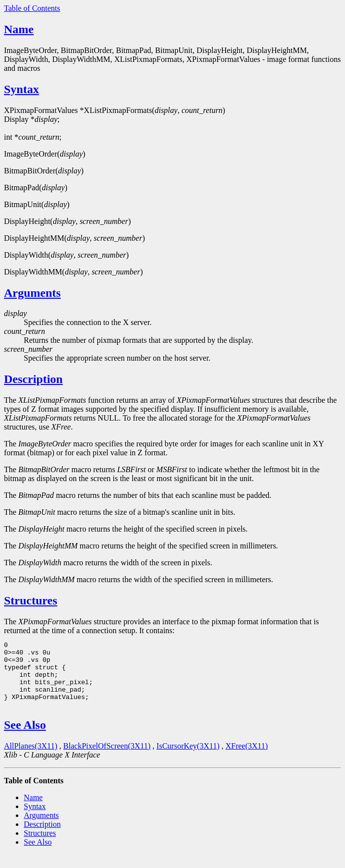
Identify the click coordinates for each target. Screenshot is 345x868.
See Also (25, 738)
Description (33, 379)
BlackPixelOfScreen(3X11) (107, 759)
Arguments (32, 293)
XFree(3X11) (246, 759)
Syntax (22, 89)
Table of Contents (32, 8)
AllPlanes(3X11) (31, 759)
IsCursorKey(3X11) (188, 759)
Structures (31, 600)
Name (19, 29)
